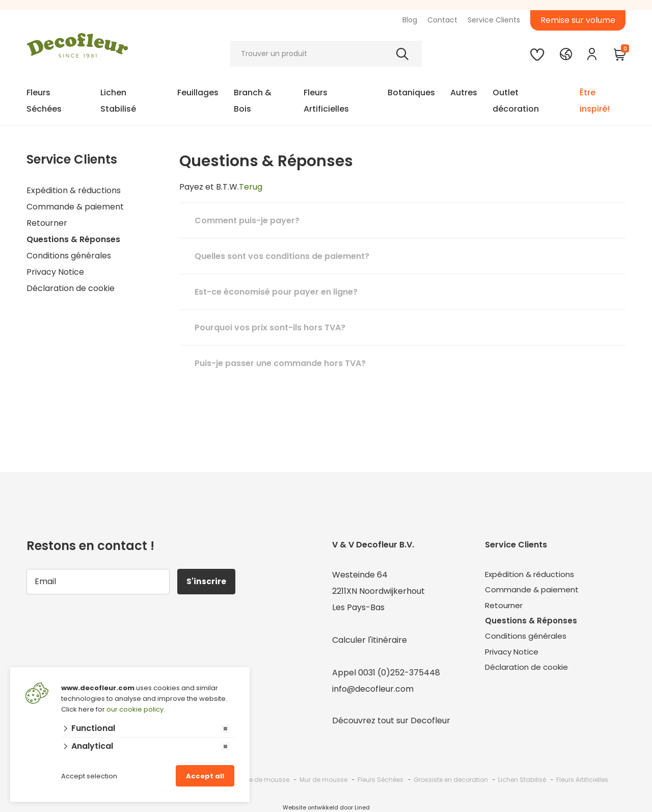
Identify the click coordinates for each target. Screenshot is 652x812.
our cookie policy (135, 709)
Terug (251, 187)
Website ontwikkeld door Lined (326, 807)
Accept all (205, 776)
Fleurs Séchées (44, 101)
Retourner (47, 223)
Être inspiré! (595, 101)
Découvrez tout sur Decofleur (391, 721)
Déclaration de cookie (71, 288)
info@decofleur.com (373, 689)
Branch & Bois (253, 101)
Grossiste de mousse (256, 780)
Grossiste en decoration (451, 780)
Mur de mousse (323, 780)
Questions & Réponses (73, 239)
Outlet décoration (516, 101)
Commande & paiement (75, 207)
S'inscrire (208, 581)
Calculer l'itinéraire (370, 640)
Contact (442, 20)
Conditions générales (69, 256)
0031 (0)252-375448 (399, 673)
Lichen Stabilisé (118, 101)
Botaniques (411, 93)
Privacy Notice (55, 272)
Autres (464, 93)
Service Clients (494, 20)
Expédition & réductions (74, 190)
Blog (410, 20)
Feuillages (198, 93)
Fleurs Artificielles (326, 101)
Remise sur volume (578, 20)
